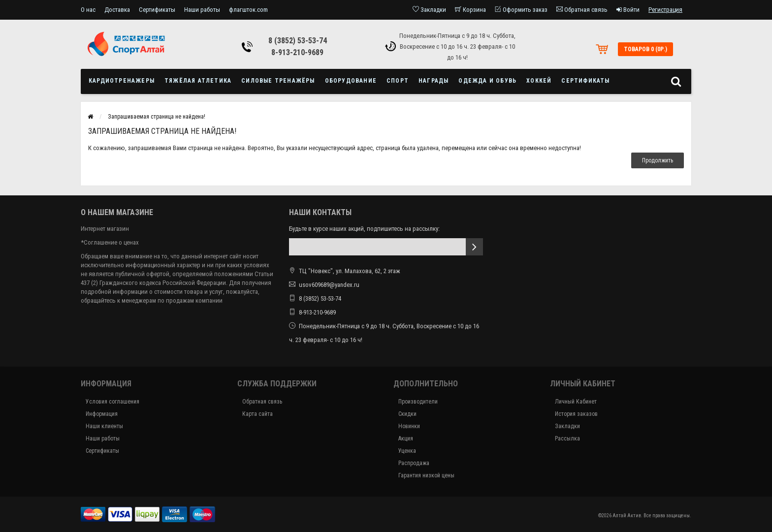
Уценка (407, 451)
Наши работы (202, 10)
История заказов (576, 414)
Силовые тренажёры (278, 81)
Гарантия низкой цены (426, 475)
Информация (102, 414)
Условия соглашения (113, 402)
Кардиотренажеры (122, 81)
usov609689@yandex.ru (329, 285)
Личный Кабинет (576, 402)
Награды (434, 81)
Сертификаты (157, 10)
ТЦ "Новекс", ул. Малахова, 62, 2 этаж (345, 271)
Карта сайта (257, 414)
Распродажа (414, 463)
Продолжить (658, 160)
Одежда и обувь (487, 81)
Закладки (567, 426)
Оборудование (351, 81)
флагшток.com (248, 10)
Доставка (117, 10)
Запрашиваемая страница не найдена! (157, 117)
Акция (406, 438)
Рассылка (567, 438)
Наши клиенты (104, 426)
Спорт (398, 81)
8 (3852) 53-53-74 (298, 41)
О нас (88, 10)
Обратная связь (262, 402)
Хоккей (539, 81)
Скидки (407, 414)
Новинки (409, 426)
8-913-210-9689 (297, 52)
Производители (418, 402)
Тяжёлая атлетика (198, 81)
